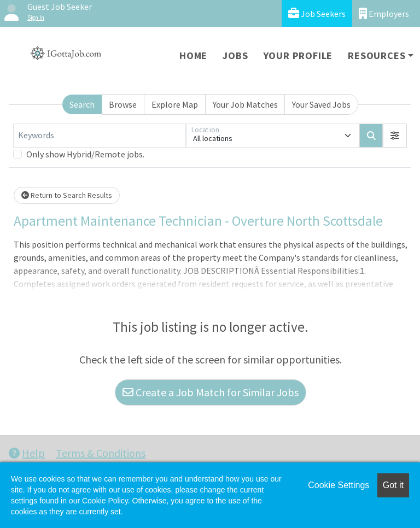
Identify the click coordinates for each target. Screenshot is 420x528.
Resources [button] (377, 55)
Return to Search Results (67, 195)
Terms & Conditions (101, 453)
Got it (393, 485)
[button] (395, 136)
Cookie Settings (339, 485)
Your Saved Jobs (321, 104)
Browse (123, 104)
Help (27, 453)
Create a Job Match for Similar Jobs (211, 392)
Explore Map (175, 104)
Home (193, 55)
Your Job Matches (245, 104)
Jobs (235, 55)
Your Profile (298, 55)
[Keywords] (100, 136)
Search (82, 104)
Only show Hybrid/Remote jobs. (85, 154)
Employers (384, 13)
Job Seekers (317, 13)
